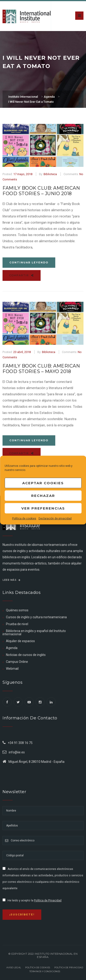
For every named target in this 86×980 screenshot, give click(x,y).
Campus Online (17, 662)
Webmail (12, 669)
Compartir (22, 275)
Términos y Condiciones (45, 971)
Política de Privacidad (48, 900)
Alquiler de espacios (20, 641)
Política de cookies (24, 518)
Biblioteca (50, 174)
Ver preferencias (43, 508)
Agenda (12, 648)
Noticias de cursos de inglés (26, 655)
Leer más (11, 580)
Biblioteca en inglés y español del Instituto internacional (34, 632)
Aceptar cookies (43, 483)
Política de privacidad (69, 967)
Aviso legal (14, 967)
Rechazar (43, 495)
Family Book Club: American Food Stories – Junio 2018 (41, 191)
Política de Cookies (38, 967)
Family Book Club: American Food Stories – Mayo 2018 (41, 369)
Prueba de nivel (17, 624)
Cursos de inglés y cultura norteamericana (36, 617)
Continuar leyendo (29, 262)
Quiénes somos (17, 610)
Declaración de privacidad (55, 518)
